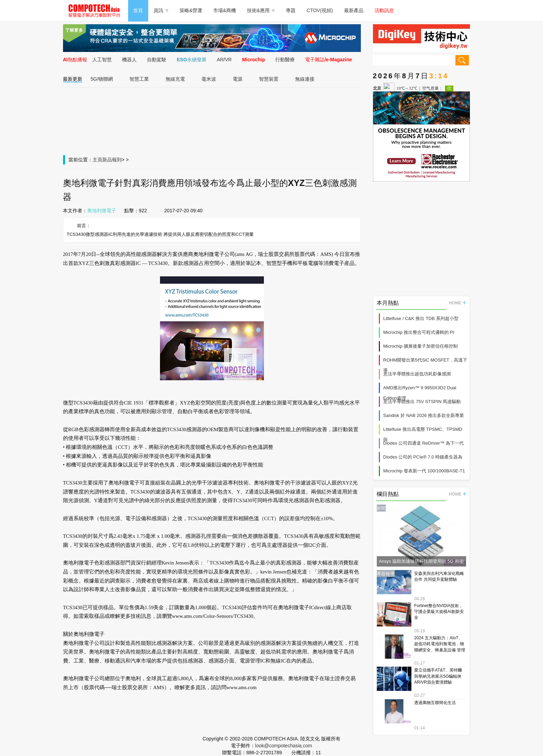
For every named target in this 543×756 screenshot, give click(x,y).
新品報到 (112, 160)
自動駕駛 (157, 60)
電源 (238, 79)
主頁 (98, 160)
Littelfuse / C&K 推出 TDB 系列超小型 (421, 318)
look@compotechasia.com (284, 746)
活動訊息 (384, 10)
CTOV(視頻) (320, 10)
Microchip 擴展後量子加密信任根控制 (421, 346)
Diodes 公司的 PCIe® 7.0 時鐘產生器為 (423, 457)
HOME (458, 303)
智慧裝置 (269, 79)
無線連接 (305, 79)
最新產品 (354, 10)
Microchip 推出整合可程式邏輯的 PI (419, 332)
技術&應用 (261, 10)
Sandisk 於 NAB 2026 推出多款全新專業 (424, 415)
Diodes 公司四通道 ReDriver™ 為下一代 (424, 443)
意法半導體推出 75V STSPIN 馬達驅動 (422, 402)
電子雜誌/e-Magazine (328, 60)
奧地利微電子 (102, 211)
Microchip (253, 60)
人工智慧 (102, 60)
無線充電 (175, 79)
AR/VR (224, 60)
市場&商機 (225, 10)
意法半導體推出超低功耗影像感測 (417, 374)
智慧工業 (139, 79)
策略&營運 (191, 10)
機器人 (130, 60)
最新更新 (73, 79)
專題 (291, 10)
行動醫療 (285, 60)
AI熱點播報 (75, 60)
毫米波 (209, 79)
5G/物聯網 (102, 79)
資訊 (161, 10)
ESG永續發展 (192, 60)
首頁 (138, 10)
